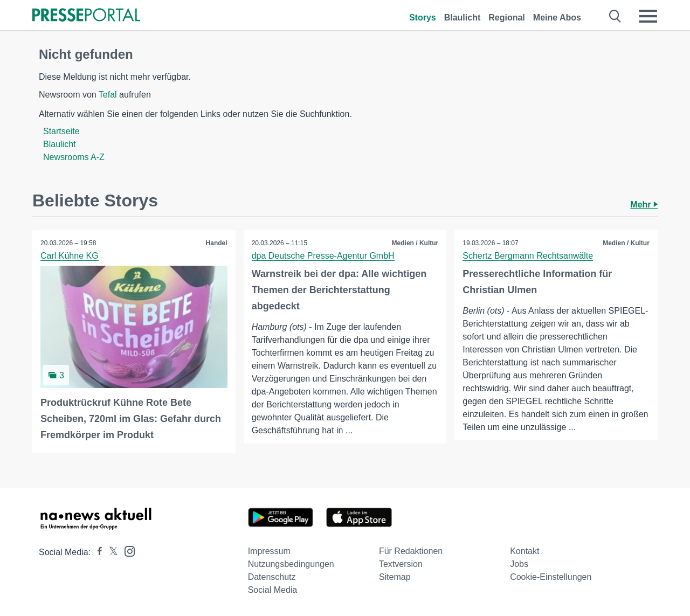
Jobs (519, 564)
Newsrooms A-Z (74, 157)
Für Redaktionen (411, 551)
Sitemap (395, 577)
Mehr (644, 205)
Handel (217, 243)
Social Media (273, 590)
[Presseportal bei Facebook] (96, 552)
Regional (507, 18)
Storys (423, 18)
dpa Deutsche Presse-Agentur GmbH (323, 256)
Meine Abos (557, 18)
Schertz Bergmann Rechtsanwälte (528, 256)
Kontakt (525, 551)
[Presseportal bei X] (110, 552)
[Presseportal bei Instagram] (126, 551)
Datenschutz (272, 577)
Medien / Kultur (415, 243)
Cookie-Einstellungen (551, 577)
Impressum (269, 551)
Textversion (401, 564)
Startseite (61, 131)
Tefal (108, 95)
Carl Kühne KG (70, 256)
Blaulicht (463, 18)
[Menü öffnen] (648, 16)
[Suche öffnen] (615, 16)
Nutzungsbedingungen (291, 564)
